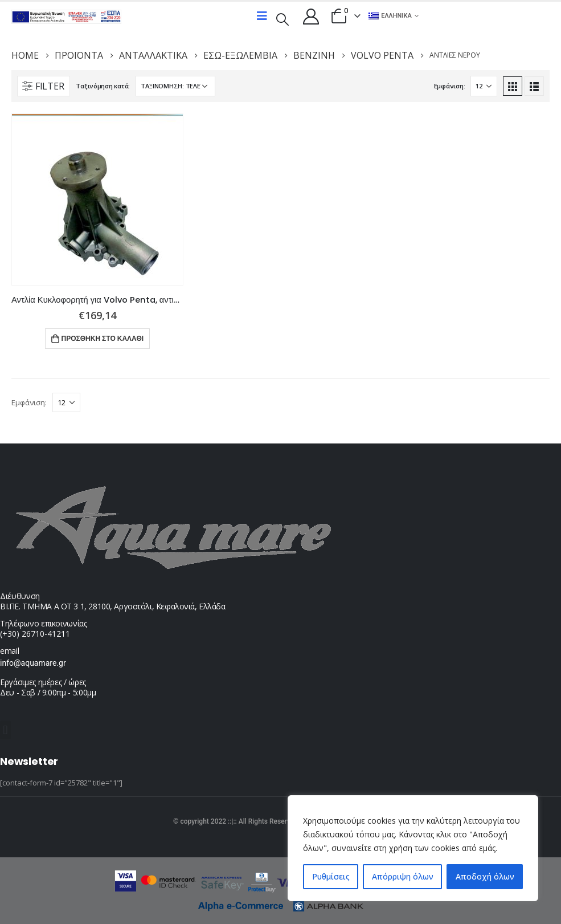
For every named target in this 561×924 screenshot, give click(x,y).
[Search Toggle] (282, 18)
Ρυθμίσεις (331, 876)
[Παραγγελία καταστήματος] (175, 86)
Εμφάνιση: (450, 86)
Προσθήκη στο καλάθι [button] (103, 338)
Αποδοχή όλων (485, 876)
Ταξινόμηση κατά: (103, 86)
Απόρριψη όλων (403, 876)
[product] (97, 200)
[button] (5, 730)
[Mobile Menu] (262, 16)
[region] (413, 848)
